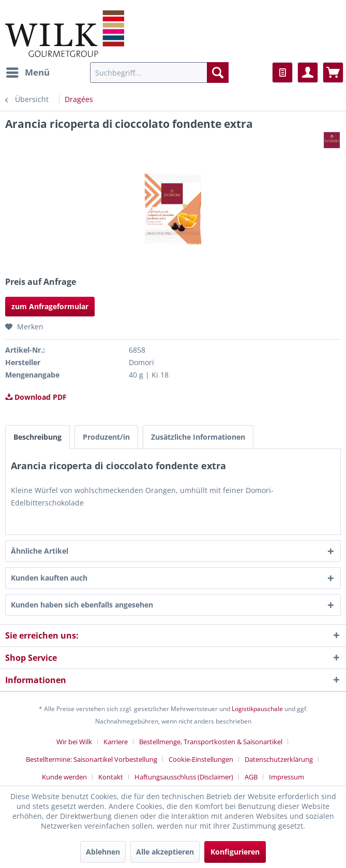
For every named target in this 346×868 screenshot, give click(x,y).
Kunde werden (64, 777)
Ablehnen (103, 852)
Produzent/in (106, 437)
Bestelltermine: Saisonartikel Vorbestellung (92, 759)
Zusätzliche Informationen (198, 437)
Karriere (116, 742)
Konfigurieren (235, 852)
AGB (251, 777)
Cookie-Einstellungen (201, 759)
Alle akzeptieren (165, 852)
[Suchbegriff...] (159, 73)
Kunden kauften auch (49, 578)
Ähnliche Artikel (40, 551)
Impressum (287, 777)
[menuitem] (27, 73)
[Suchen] (218, 73)
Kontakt (111, 777)
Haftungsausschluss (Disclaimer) (184, 777)
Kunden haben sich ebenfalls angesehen (82, 605)
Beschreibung (37, 437)
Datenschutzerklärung (279, 759)
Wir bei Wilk (74, 742)
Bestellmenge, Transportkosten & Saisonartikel (211, 742)
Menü (28, 71)
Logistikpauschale (257, 709)
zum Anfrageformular (50, 306)
